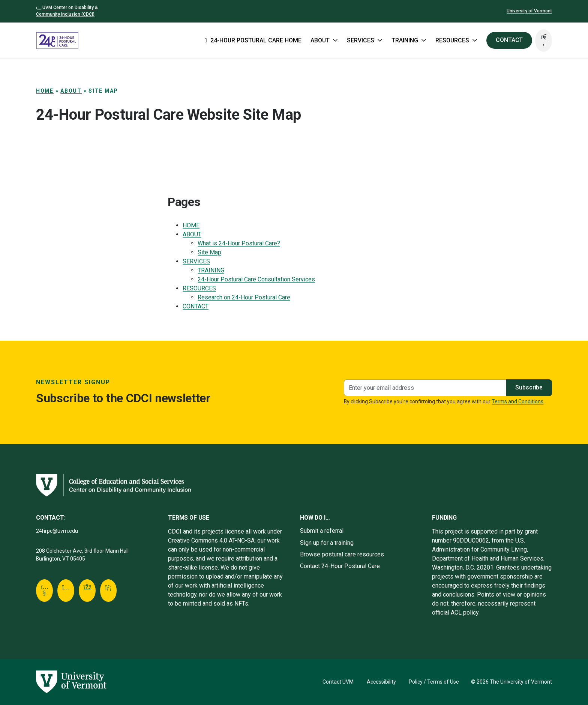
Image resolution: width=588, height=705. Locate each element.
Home (45, 91)
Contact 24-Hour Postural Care (340, 566)
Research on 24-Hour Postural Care (244, 297)
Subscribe (529, 387)
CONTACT (509, 40)
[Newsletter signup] (425, 388)
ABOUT (71, 91)
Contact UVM (338, 682)
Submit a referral (322, 531)
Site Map (209, 252)
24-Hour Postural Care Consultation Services (256, 279)
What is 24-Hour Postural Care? (239, 243)
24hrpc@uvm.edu (57, 531)
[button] (544, 41)
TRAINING (211, 270)
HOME (191, 225)
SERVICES (196, 261)
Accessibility (381, 682)
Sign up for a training (327, 543)
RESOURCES (199, 288)
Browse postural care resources (342, 554)
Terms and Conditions (517, 401)
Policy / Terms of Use (434, 682)
